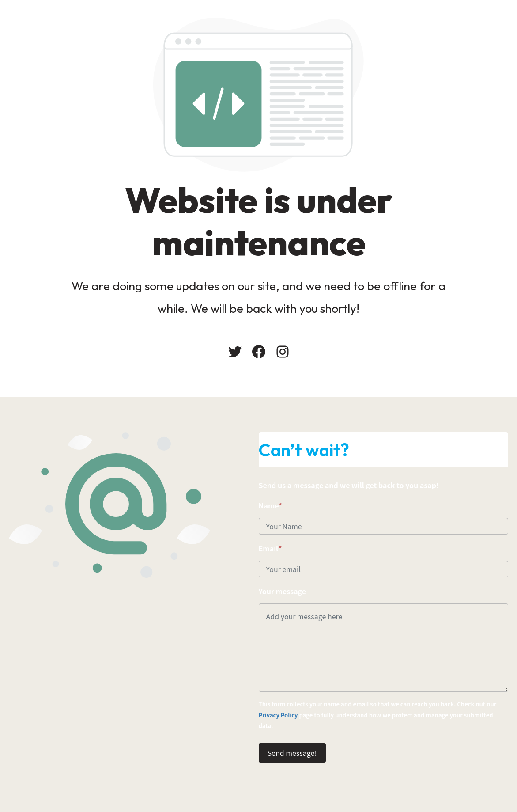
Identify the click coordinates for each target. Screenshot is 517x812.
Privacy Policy (278, 715)
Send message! (292, 753)
